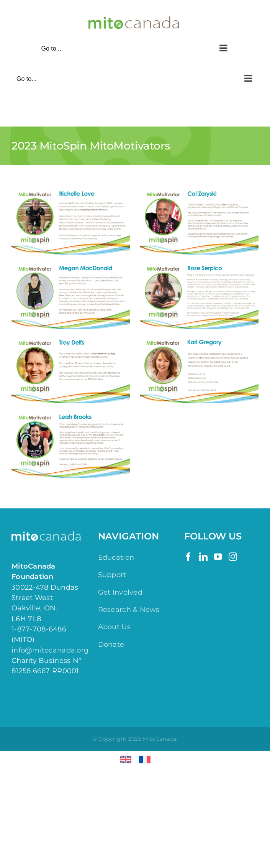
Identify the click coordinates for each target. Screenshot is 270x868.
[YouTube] (218, 557)
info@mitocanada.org (50, 650)
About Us (114, 627)
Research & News (129, 610)
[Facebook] (188, 557)
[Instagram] (233, 557)
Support (112, 575)
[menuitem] (126, 760)
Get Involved (120, 592)
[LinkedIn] (203, 557)
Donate (111, 644)
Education (116, 557)
